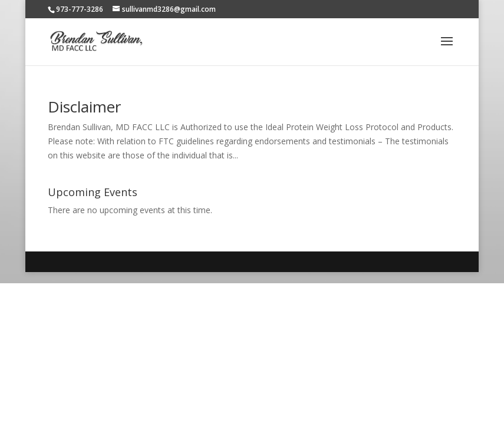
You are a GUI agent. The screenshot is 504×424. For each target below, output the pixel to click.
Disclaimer (84, 107)
